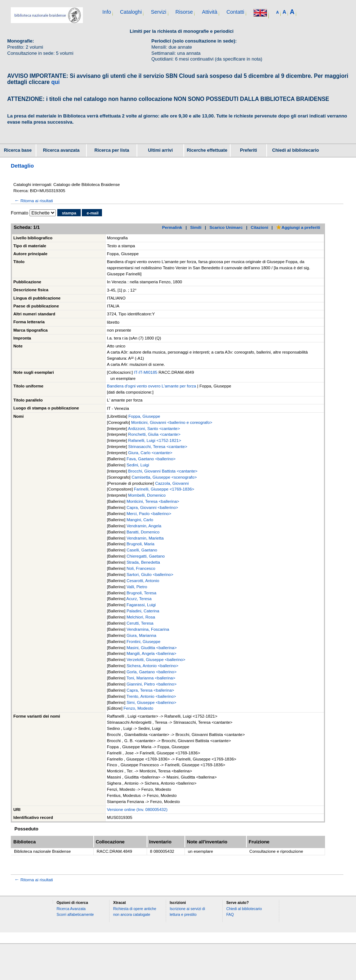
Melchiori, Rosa (141, 617)
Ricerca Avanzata (71, 909)
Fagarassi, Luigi (141, 605)
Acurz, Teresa (139, 599)
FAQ (230, 915)
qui (55, 82)
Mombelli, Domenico (147, 495)
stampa (69, 213)
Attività (210, 12)
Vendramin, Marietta (145, 538)
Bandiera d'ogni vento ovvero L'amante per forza (152, 386)
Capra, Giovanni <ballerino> (152, 507)
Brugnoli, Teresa (141, 593)
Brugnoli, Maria (140, 544)
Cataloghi (131, 12)
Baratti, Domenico (143, 532)
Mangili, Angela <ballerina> (151, 653)
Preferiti (248, 150)
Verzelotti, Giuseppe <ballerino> (156, 660)
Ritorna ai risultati (33, 201)
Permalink (172, 227)
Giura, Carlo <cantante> (150, 453)
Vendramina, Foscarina (148, 629)
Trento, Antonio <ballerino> (151, 696)
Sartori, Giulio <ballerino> (150, 575)
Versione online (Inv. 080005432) (137, 810)
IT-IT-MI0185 (146, 372)
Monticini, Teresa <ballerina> (153, 501)
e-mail (92, 213)
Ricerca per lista (112, 150)
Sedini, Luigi (138, 465)
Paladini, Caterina (143, 611)
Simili (196, 227)
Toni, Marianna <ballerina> (151, 678)
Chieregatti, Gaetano (146, 556)
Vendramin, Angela (144, 526)
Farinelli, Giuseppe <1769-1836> (164, 489)
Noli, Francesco (141, 568)
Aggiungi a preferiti (298, 227)
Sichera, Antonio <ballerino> (152, 666)
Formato (19, 213)
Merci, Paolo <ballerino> (149, 514)
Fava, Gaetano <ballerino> (151, 459)
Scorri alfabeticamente (75, 915)
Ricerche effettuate (207, 150)
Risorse (184, 12)
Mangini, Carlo (140, 520)
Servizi (159, 12)
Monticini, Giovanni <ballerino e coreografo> (172, 422)
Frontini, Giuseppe (143, 642)
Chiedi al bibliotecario (295, 150)
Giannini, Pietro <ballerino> (152, 684)
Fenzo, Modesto (138, 708)
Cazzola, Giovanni (172, 483)
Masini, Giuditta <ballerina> (152, 648)
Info (107, 12)
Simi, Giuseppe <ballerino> (151, 702)
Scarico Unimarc (226, 227)
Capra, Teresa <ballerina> (150, 690)
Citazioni (260, 227)
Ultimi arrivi (161, 150)
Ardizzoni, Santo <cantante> (154, 429)
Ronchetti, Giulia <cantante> (154, 434)
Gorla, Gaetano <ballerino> (152, 672)
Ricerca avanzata (61, 150)
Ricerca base (18, 150)
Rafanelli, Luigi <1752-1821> (155, 440)
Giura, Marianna (141, 635)
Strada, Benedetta (143, 562)
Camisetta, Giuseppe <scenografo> (164, 477)
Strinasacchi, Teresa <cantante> (158, 447)
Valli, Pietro (137, 587)
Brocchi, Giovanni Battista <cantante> (163, 471)
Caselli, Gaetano (142, 550)
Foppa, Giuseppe (144, 416)
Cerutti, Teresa (140, 623)
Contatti (235, 12)
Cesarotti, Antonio (143, 581)
